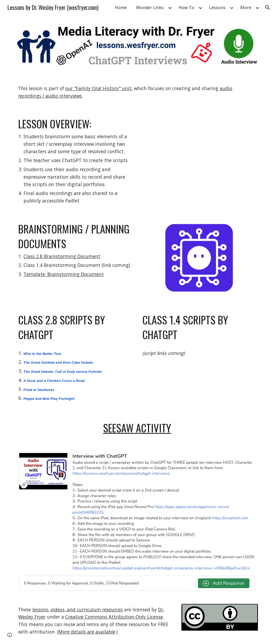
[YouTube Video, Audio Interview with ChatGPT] (199, 154)
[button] (268, 7)
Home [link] (121, 7)
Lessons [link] (217, 7)
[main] (137, 92)
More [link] (246, 7)
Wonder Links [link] (150, 7)
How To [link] (186, 7)
